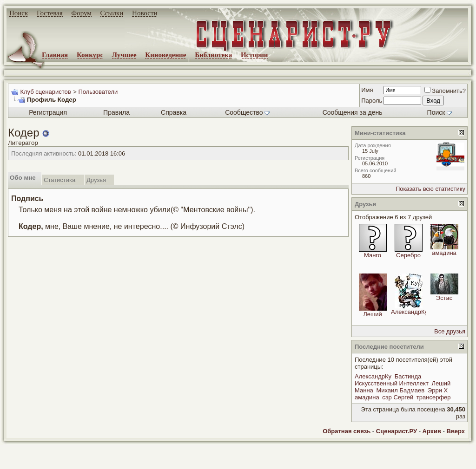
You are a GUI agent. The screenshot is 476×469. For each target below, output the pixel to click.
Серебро (408, 255)
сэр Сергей (398, 397)
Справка (174, 112)
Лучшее (124, 55)
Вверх (456, 431)
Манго (373, 255)
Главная (55, 55)
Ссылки (112, 13)
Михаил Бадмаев (400, 390)
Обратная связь (347, 431)
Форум (81, 13)
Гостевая (50, 13)
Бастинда (408, 376)
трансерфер (434, 397)
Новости (145, 13)
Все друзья (450, 331)
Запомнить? (445, 91)
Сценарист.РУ (397, 431)
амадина (444, 253)
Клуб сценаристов (45, 92)
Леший (373, 314)
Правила (116, 112)
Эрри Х (438, 390)
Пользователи (98, 92)
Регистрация (48, 112)
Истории (255, 55)
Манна (364, 390)
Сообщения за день (353, 112)
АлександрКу (409, 312)
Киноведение (165, 55)
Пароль (372, 101)
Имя (367, 90)
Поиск (19, 13)
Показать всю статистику (430, 189)
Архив (432, 431)
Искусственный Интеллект (392, 383)
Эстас (444, 298)
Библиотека (213, 55)
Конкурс (90, 55)
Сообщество (247, 112)
